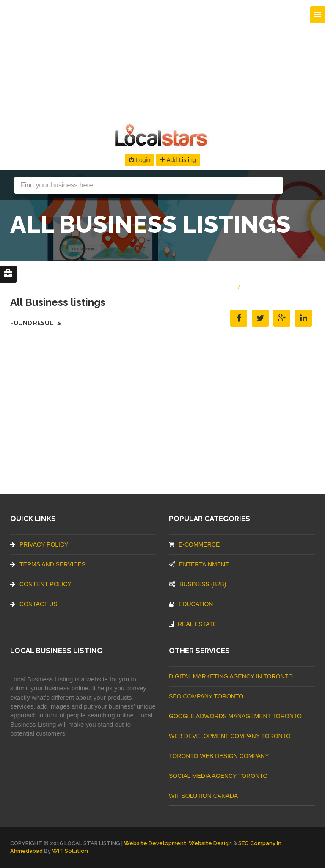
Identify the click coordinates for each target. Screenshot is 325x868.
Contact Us (34, 604)
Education (191, 604)
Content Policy (41, 584)
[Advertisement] (162, 59)
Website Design (210, 843)
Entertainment (199, 564)
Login (140, 160)
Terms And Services (48, 564)
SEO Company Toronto (206, 696)
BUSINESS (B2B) (197, 584)
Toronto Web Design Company (219, 756)
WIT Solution (70, 851)
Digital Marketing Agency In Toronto (231, 676)
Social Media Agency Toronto (218, 776)
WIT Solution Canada (203, 796)
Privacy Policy (39, 544)
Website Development (155, 843)
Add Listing (178, 160)
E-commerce (194, 544)
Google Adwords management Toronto (235, 716)
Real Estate (193, 624)
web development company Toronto (230, 736)
